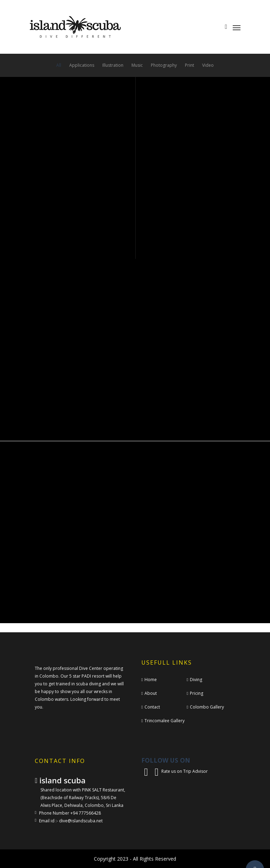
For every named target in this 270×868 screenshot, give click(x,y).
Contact (152, 707)
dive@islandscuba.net (81, 821)
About (151, 693)
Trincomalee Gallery (165, 721)
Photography (164, 65)
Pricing (197, 693)
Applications (82, 65)
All (59, 65)
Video (208, 65)
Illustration (113, 65)
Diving (196, 680)
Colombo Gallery (207, 707)
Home (151, 680)
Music (137, 65)
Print (189, 65)
